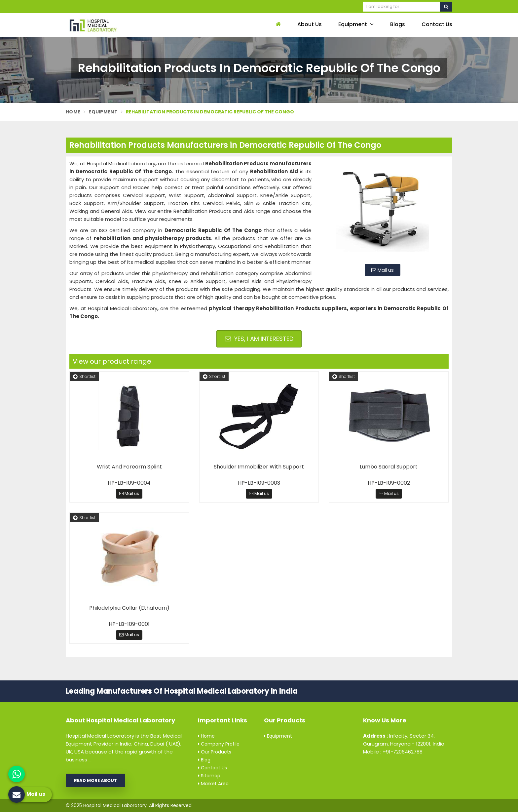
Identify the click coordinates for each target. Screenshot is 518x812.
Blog (204, 760)
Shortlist (84, 376)
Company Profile (219, 744)
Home (73, 112)
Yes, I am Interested (259, 339)
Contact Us (437, 24)
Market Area (213, 784)
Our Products (215, 752)
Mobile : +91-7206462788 (393, 752)
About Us (310, 24)
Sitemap (209, 776)
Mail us (383, 270)
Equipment (356, 24)
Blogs (398, 24)
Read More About (95, 780)
